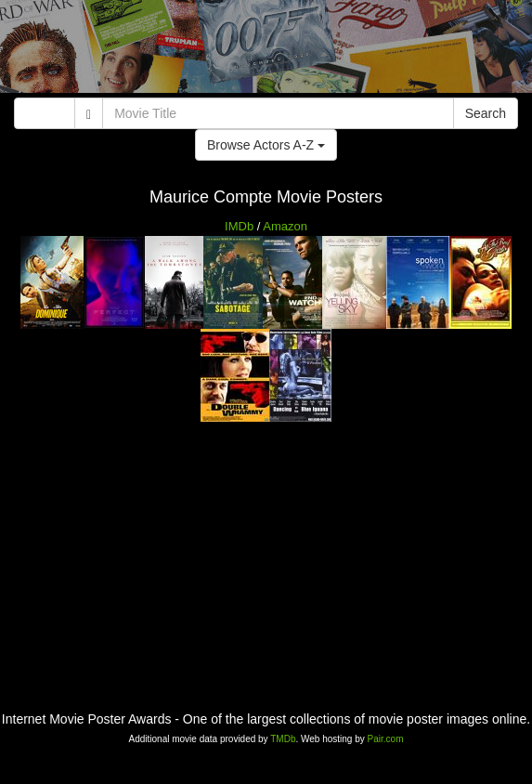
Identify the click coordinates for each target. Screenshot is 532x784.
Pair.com (386, 739)
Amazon (285, 226)
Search (486, 113)
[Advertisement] (266, 51)
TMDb (283, 739)
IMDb (239, 226)
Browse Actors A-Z (266, 145)
